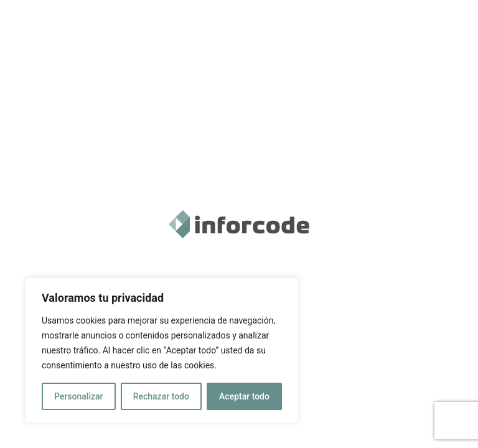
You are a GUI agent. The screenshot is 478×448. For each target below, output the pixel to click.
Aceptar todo (244, 396)
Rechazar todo (161, 396)
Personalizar (78, 396)
